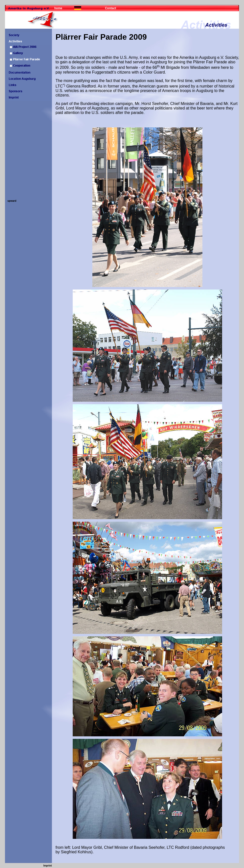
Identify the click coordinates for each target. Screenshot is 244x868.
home (58, 8)
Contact (111, 8)
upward (12, 201)
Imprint (48, 866)
